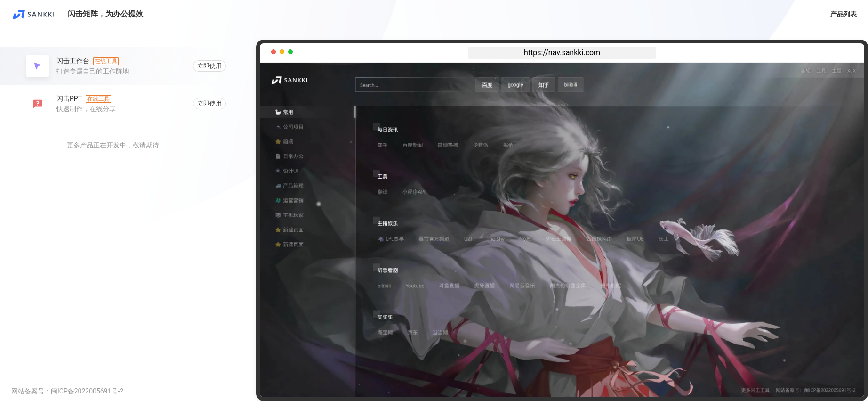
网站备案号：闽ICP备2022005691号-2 (67, 391)
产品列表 (844, 14)
